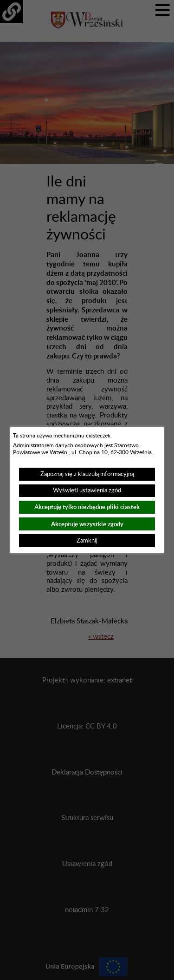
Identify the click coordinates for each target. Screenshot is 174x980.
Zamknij (87, 541)
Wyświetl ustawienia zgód (87, 490)
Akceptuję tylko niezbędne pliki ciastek (87, 507)
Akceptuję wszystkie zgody (87, 524)
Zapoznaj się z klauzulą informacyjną (87, 474)
